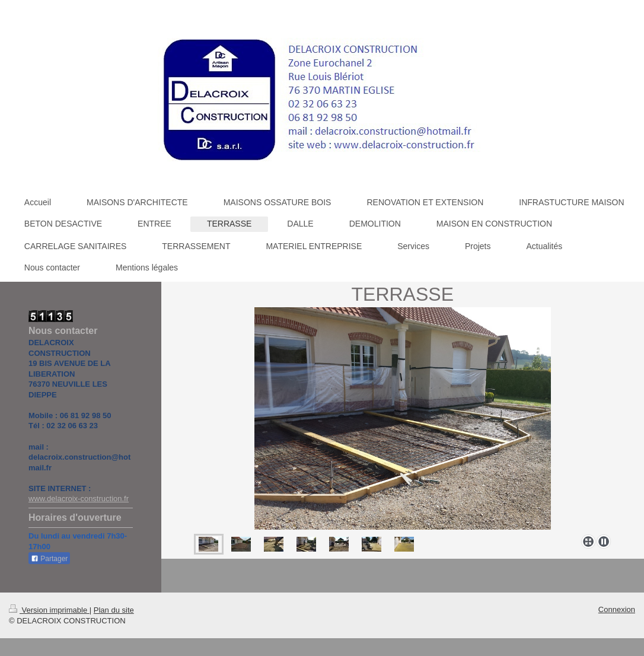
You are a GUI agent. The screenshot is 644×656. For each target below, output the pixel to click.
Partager (49, 559)
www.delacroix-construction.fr (79, 499)
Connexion (617, 609)
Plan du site (114, 610)
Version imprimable (49, 610)
